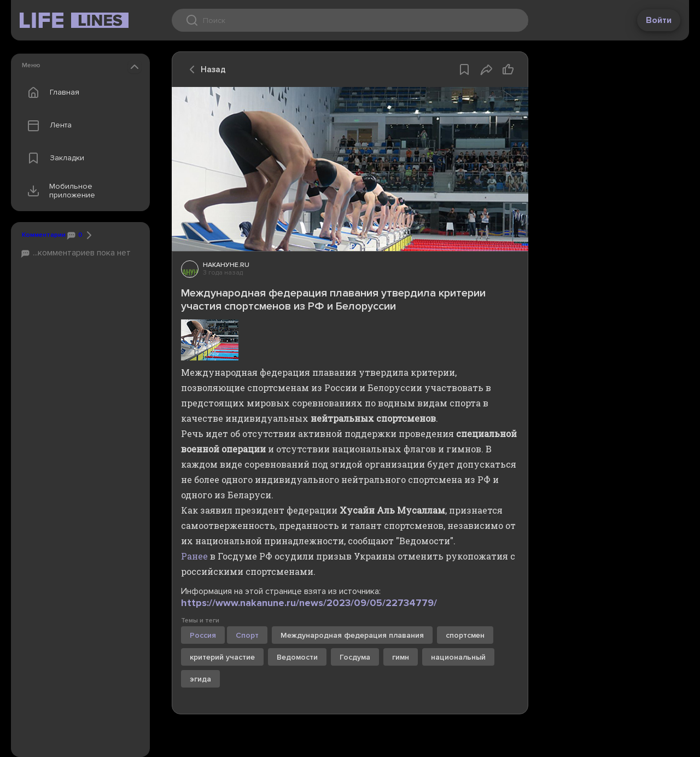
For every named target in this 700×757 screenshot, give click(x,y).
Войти (659, 20)
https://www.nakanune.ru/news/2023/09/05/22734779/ (309, 603)
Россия (203, 635)
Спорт (247, 635)
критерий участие (222, 657)
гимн (401, 657)
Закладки (53, 158)
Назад (205, 69)
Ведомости (297, 657)
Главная (51, 92)
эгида (200, 679)
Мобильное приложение (59, 191)
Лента (47, 125)
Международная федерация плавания (352, 635)
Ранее (194, 556)
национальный (458, 657)
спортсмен (465, 635)
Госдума (355, 657)
